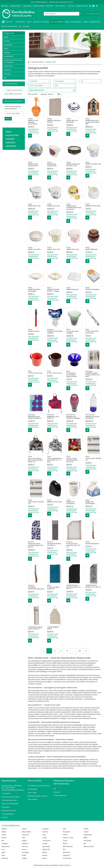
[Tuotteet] (8, 22)
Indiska (24, 858)
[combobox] (64, 14)
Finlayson (5, 858)
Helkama (25, 844)
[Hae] (81, 14)
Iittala (24, 855)
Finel (3, 855)
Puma (65, 841)
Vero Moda (87, 841)
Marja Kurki (46, 849)
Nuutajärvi (67, 832)
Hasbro (24, 841)
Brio (3, 841)
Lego (44, 835)
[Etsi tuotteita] (64, 14)
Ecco (3, 849)
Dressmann (6, 846)
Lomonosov (47, 841)
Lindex (45, 838)
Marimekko (46, 846)
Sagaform (67, 855)
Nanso (45, 858)
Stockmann (67, 858)
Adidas (4, 832)
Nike (64, 829)
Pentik (65, 835)
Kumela (45, 832)
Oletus (51, 94)
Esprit (3, 852)
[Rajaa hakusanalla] (52, 90)
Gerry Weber (27, 832)
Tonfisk (86, 829)
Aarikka (4, 829)
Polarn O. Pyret (68, 838)
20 (80, 651)
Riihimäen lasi (68, 846)
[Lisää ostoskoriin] (30, 136)
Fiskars (24, 829)
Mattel (45, 852)
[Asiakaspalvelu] (16, 6)
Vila (85, 844)
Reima (65, 844)
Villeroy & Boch (89, 846)
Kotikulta (45, 829)
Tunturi (86, 832)
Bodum (4, 838)
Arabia (4, 835)
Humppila (25, 852)
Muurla (45, 855)
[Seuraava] (86, 651)
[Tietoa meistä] (61, 6)
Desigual (5, 844)
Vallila (85, 838)
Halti (24, 838)
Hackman (25, 835)
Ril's (64, 849)
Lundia (45, 844)
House (24, 849)
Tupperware (88, 835)
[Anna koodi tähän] (14, 113)
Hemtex (25, 846)
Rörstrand (66, 852)
